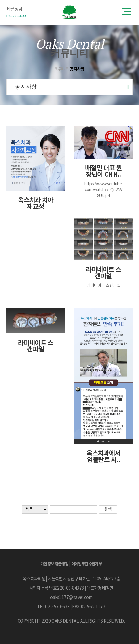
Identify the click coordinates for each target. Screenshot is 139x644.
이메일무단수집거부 (87, 564)
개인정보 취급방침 (55, 564)
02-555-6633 (16, 16)
